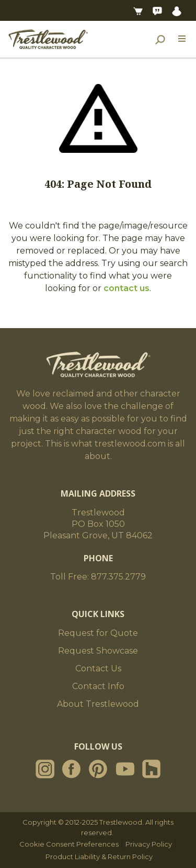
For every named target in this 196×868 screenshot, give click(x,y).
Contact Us (98, 668)
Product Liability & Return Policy (99, 857)
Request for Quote (98, 633)
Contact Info (98, 686)
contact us (126, 288)
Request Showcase (98, 651)
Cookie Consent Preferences (69, 844)
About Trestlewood (98, 704)
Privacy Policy (149, 844)
